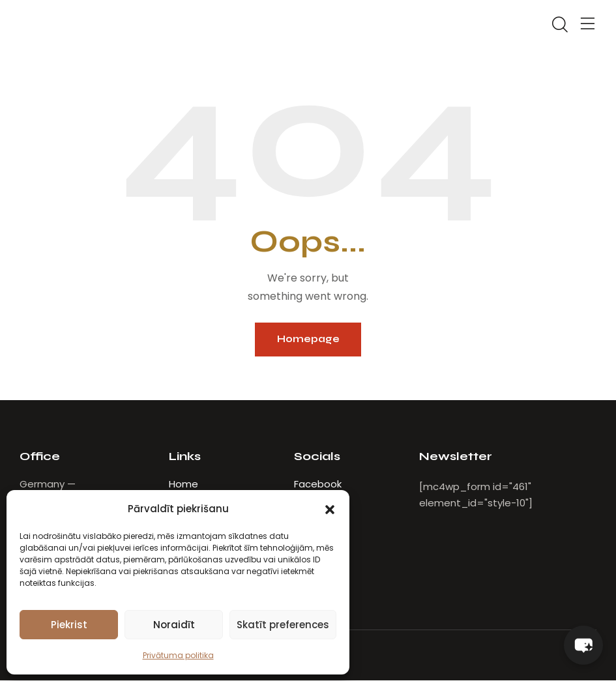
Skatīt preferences (283, 625)
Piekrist (69, 625)
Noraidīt (174, 625)
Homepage (308, 340)
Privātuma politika (178, 655)
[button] (330, 509)
